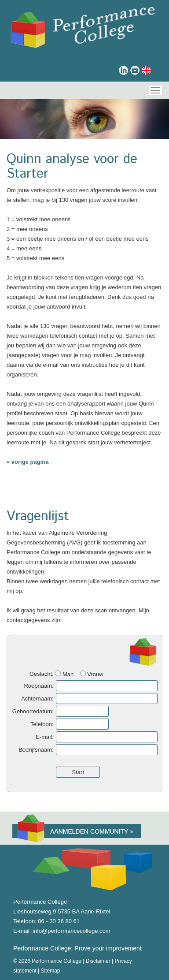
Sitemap (51, 971)
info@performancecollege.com (72, 931)
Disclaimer (98, 961)
